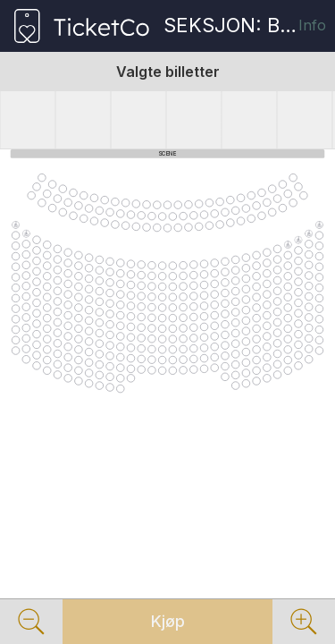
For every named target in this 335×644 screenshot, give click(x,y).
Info (312, 25)
